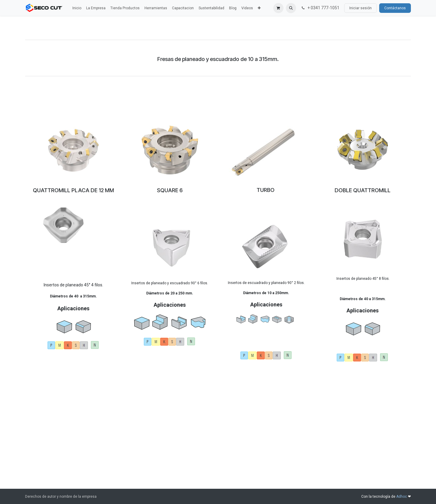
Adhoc (402, 497)
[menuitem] (77, 8)
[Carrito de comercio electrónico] (278, 8)
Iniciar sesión (360, 8)
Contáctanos (395, 8)
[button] (291, 8)
